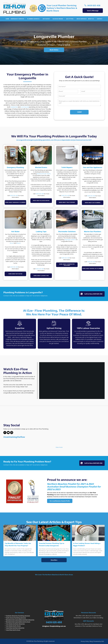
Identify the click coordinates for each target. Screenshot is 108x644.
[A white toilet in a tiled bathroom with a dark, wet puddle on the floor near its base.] (67, 155)
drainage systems (70, 240)
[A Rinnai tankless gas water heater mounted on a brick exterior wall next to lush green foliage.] (15, 155)
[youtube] (8, 433)
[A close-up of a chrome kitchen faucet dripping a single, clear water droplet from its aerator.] (41, 219)
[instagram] (12, 433)
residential (14, 107)
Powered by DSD (99, 641)
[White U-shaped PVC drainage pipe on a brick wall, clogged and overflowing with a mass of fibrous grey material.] (41, 155)
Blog (91, 641)
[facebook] (5, 433)
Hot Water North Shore (13, 626)
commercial (25, 107)
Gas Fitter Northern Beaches (15, 628)
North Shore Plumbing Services (16, 618)
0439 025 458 (14, 196)
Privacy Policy (85, 641)
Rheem (19, 243)
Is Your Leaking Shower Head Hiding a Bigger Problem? (87, 544)
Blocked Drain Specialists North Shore (18, 622)
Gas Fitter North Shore (13, 630)
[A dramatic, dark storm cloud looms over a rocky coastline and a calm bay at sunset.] (67, 219)
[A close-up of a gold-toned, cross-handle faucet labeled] (15, 219)
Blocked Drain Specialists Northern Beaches (20, 620)
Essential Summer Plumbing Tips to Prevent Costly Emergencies (52, 544)
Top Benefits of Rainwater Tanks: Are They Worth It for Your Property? (18, 544)
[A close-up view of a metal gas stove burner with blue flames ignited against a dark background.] (93, 155)
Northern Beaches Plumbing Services (18, 616)
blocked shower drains (44, 174)
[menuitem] (7, 19)
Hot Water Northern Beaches (15, 624)
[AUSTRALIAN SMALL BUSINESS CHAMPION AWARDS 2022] (33, 491)
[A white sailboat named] (93, 219)
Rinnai (12, 243)
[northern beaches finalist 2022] (14, 491)
